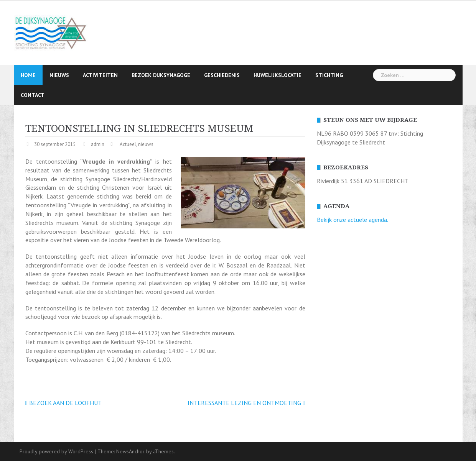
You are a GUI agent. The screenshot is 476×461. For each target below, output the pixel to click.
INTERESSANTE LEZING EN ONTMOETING (244, 403)
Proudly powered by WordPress (56, 451)
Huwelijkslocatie (278, 75)
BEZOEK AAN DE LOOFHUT (65, 403)
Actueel (128, 144)
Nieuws (59, 75)
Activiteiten (100, 75)
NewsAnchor (130, 451)
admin (98, 144)
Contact (33, 95)
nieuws (146, 144)
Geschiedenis (222, 75)
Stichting (329, 75)
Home (28, 75)
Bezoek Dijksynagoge (161, 75)
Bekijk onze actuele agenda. (352, 220)
